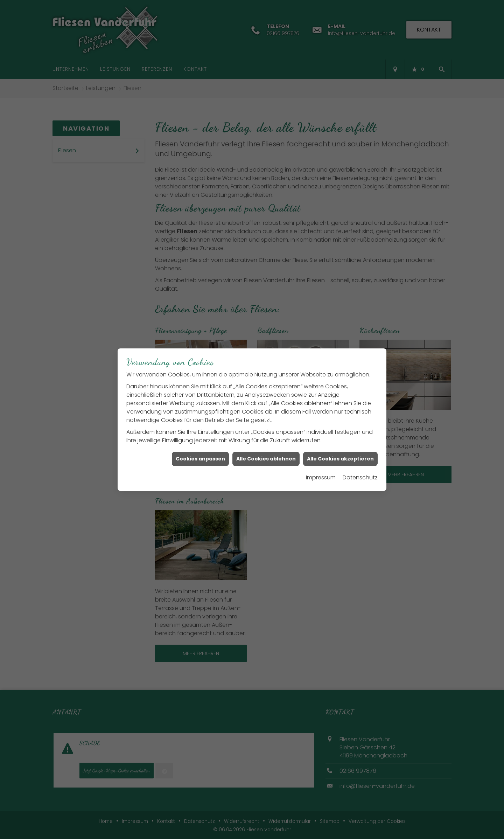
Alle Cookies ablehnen (266, 451)
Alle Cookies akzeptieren (340, 451)
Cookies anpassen (200, 451)
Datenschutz (360, 470)
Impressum (321, 470)
